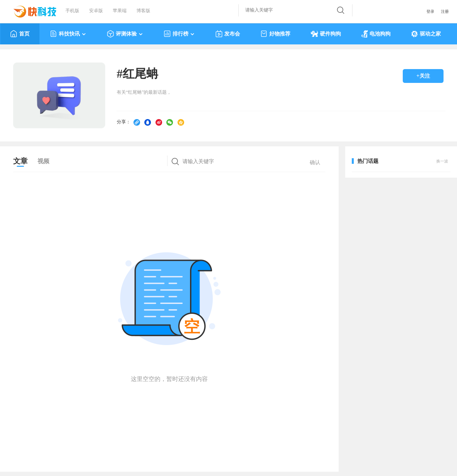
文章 (20, 161)
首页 (20, 34)
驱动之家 (426, 34)
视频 (43, 161)
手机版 (72, 11)
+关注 (423, 76)
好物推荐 (275, 34)
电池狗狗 (376, 34)
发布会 (228, 34)
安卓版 (96, 11)
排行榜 (179, 34)
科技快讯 (68, 34)
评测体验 (125, 34)
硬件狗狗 (326, 34)
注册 (445, 12)
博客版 (143, 11)
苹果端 (120, 11)
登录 (430, 12)
